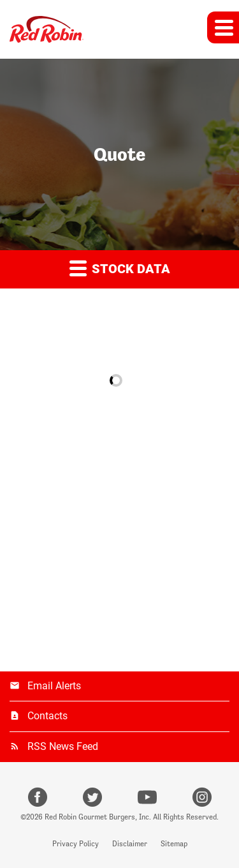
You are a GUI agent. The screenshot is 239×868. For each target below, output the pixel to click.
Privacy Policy (76, 844)
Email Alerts (54, 686)
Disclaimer (130, 844)
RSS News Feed (63, 746)
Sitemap (174, 844)
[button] (223, 27)
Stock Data (120, 268)
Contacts (47, 716)
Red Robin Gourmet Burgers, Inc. (98, 817)
